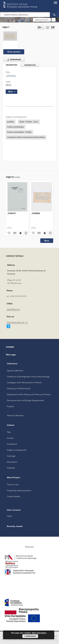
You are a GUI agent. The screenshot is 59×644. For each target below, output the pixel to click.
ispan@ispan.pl (13, 309)
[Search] (54, 15)
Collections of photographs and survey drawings (28, 377)
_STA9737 (11, 213)
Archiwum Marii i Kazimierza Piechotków (26, 137)
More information (39, 633)
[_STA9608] (42, 197)
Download (13, 59)
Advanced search (42, 20)
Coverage (11, 456)
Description (12, 462)
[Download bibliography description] (14, 233)
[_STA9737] (18, 197)
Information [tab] (30, 65)
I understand (30, 636)
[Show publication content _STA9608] (45, 233)
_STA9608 (35, 213)
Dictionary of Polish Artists (19, 388)
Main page (11, 355)
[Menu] (55, 3)
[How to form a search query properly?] (53, 20)
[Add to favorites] (47, 27)
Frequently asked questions (19, 490)
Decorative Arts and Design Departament (25, 400)
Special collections (15, 371)
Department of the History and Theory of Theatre (29, 394)
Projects (11, 406)
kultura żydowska (15, 127)
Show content (14, 52)
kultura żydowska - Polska (19, 132)
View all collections (15, 415)
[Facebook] (8, 326)
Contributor (12, 444)
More (47, 241)
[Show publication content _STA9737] (20, 233)
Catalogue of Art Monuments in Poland (24, 382)
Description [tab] (11, 65)
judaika (11, 122)
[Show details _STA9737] (26, 233)
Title (9, 432)
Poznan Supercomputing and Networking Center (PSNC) (31, 639)
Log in (10, 516)
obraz (8, 85)
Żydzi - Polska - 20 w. (29, 122)
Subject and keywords (17, 450)
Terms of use (13, 484)
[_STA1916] (10, 36)
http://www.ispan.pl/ (17, 322)
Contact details (14, 496)
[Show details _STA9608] (50, 233)
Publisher (11, 468)
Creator (10, 438)
